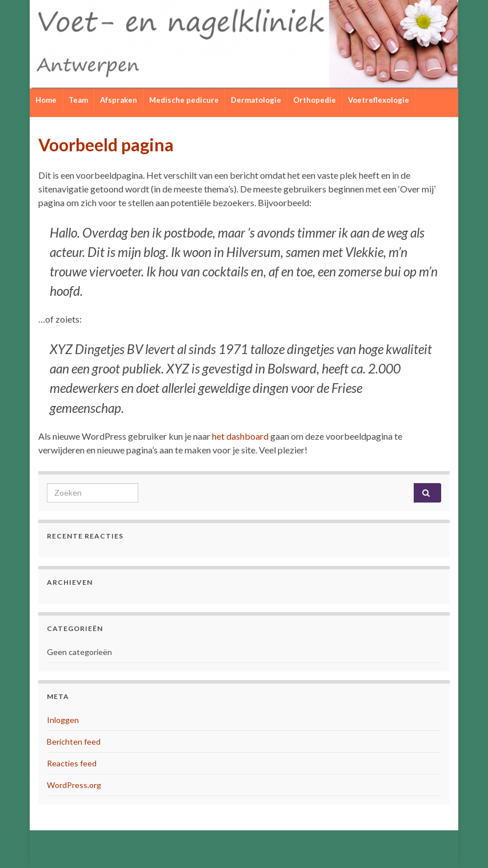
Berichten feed (74, 742)
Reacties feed (72, 763)
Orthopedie (315, 100)
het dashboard (240, 436)
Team (78, 100)
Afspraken (119, 100)
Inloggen (63, 720)
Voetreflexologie (379, 100)
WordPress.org (74, 785)
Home (46, 100)
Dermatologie (256, 100)
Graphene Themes (135, 854)
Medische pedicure (184, 100)
